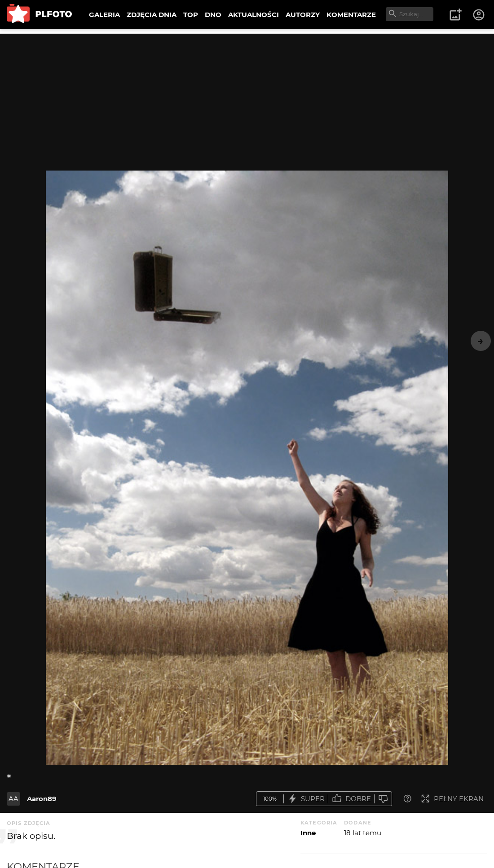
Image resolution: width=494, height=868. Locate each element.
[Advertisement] (247, 96)
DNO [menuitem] (213, 15)
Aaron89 (42, 799)
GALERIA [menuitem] (104, 15)
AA (13, 799)
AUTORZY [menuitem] (303, 15)
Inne (308, 833)
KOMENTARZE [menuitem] (351, 15)
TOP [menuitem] (191, 15)
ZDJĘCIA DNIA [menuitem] (152, 15)
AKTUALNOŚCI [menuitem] (254, 15)
